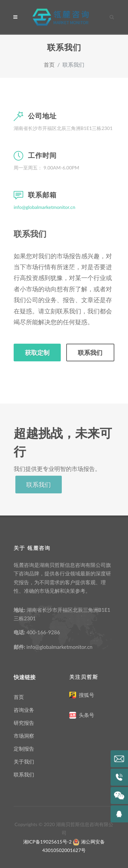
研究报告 (24, 723)
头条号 (86, 715)
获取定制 (37, 353)
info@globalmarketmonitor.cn (45, 207)
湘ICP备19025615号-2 (47, 842)
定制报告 (24, 749)
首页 (49, 64)
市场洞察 (24, 736)
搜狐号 (86, 695)
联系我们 (90, 353)
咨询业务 (24, 710)
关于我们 (24, 761)
